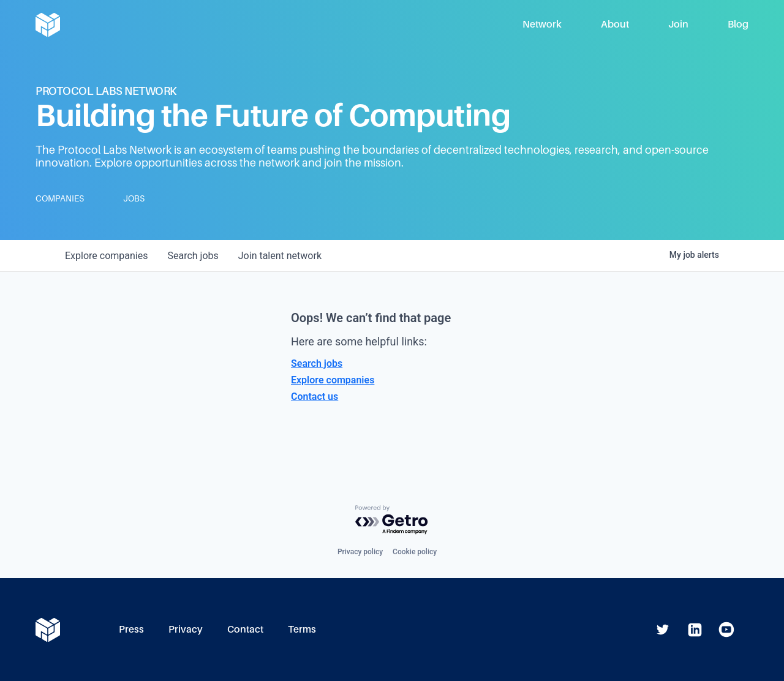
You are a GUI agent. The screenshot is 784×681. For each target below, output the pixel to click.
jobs (193, 256)
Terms (302, 629)
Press (131, 629)
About (615, 24)
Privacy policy (360, 552)
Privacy (186, 629)
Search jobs (317, 363)
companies (106, 256)
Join (678, 24)
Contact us (315, 397)
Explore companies (333, 380)
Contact (245, 629)
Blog (738, 24)
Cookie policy (415, 552)
